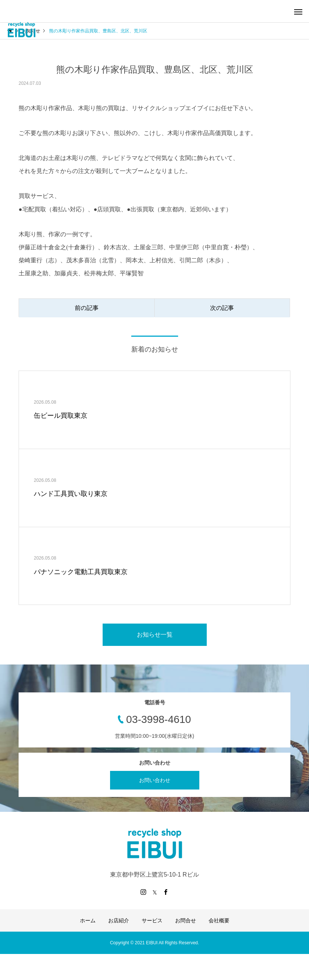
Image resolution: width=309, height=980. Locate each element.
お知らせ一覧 (155, 635)
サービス (152, 920)
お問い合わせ (155, 780)
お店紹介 (119, 920)
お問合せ (186, 920)
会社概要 (219, 920)
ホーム (88, 920)
